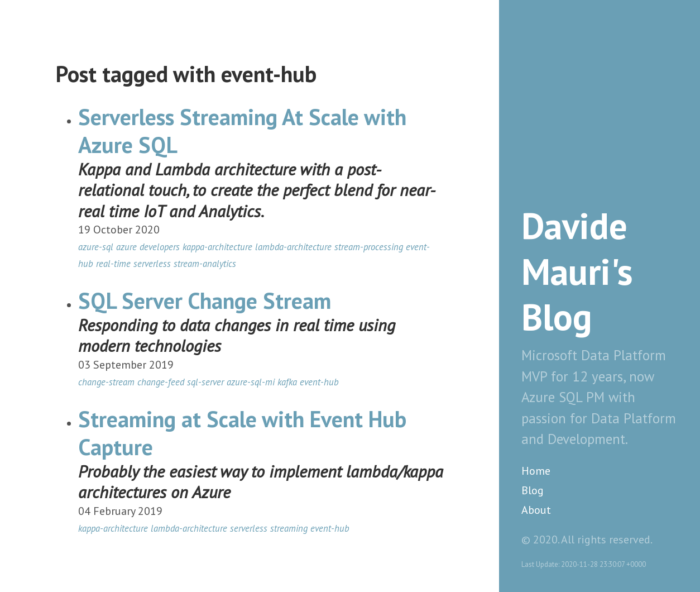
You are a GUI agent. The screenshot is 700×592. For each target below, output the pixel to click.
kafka (287, 382)
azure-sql (96, 247)
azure (126, 247)
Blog (533, 490)
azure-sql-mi (251, 382)
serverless (152, 264)
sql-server (205, 382)
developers (160, 247)
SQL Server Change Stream (205, 300)
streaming (289, 528)
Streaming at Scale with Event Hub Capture (242, 433)
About (536, 510)
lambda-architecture (293, 247)
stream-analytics (205, 264)
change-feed (161, 382)
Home (536, 471)
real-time (113, 264)
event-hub (319, 382)
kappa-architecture (217, 247)
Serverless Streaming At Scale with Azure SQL (242, 131)
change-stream (106, 382)
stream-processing (369, 247)
